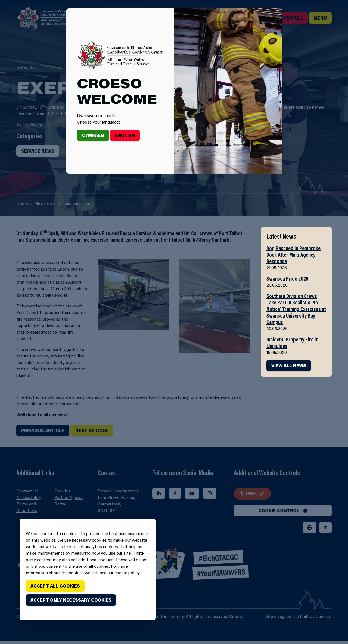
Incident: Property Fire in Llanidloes (292, 343)
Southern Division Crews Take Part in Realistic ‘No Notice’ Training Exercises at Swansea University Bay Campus (296, 309)
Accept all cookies (55, 586)
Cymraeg (93, 135)
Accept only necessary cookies (71, 600)
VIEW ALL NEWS (289, 365)
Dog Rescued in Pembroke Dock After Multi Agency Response (293, 255)
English (125, 135)
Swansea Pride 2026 (287, 278)
